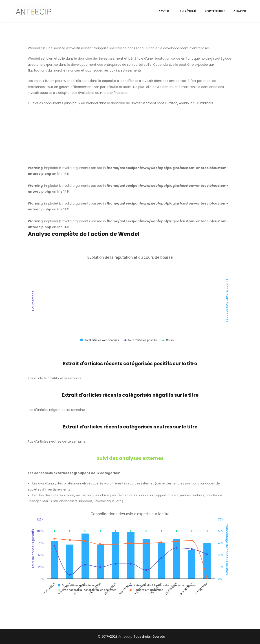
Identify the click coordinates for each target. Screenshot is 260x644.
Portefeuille (215, 11)
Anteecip (125, 637)
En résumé (188, 11)
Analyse (240, 11)
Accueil (165, 11)
